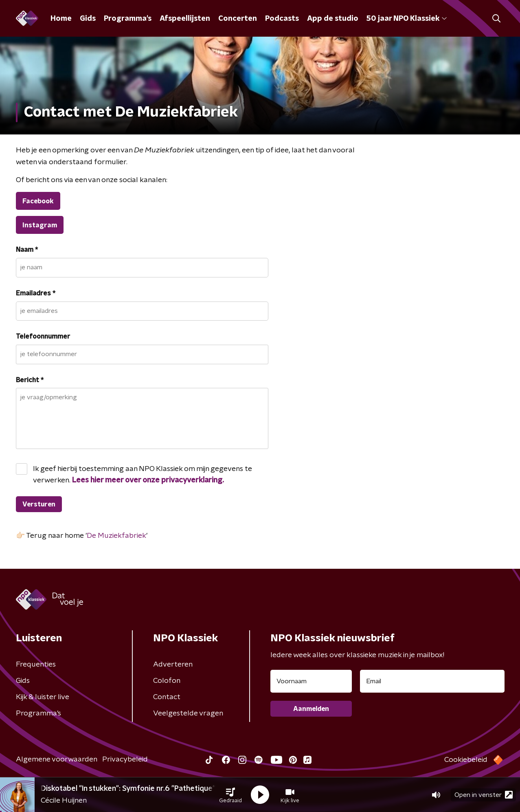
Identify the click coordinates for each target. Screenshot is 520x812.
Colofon (167, 681)
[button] (230, 795)
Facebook (38, 201)
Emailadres (36, 293)
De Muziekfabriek (116, 536)
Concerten (238, 19)
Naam (27, 250)
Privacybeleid (125, 759)
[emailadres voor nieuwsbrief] (432, 681)
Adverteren (173, 665)
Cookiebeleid (466, 760)
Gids (88, 19)
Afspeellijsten (185, 19)
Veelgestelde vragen (188, 713)
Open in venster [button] (484, 795)
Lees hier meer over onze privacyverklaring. (148, 480)
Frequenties (36, 665)
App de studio (333, 19)
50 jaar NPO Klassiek (407, 19)
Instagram (40, 225)
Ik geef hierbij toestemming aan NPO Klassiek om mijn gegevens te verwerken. (143, 475)
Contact (167, 697)
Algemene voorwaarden (57, 759)
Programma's (128, 19)
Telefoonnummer (43, 337)
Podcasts (282, 19)
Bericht (30, 380)
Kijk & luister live (43, 697)
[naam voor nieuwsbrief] (311, 681)
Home (61, 19)
